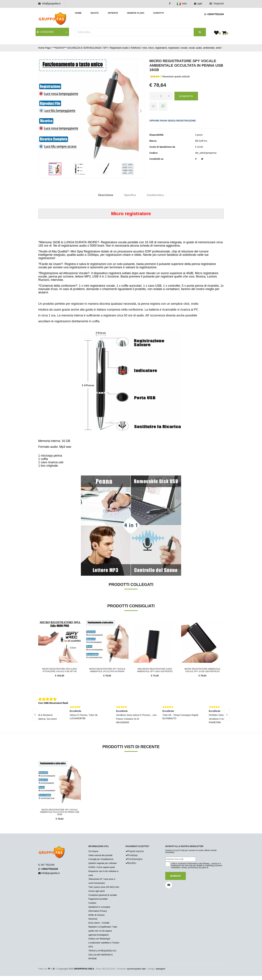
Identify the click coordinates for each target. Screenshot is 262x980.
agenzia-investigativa (99, 935)
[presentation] (35, 715)
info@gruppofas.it (51, 4)
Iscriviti (176, 876)
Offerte (113, 13)
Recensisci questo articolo (176, 77)
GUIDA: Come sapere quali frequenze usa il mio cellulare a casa (103, 871)
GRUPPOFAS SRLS (84, 969)
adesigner (160, 969)
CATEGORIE (45, 32)
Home (78, 13)
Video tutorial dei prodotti (100, 855)
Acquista (186, 96)
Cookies (92, 903)
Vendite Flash (135, 13)
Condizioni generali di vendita (103, 895)
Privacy (206, 864)
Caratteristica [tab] (155, 195)
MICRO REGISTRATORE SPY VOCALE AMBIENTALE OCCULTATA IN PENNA (107, 670)
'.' (39, 763)
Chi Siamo (93, 851)
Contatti (159, 13)
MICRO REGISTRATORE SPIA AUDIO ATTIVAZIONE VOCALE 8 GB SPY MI (60, 670)
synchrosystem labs (136, 969)
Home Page (44, 48)
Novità (95, 13)
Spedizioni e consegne (99, 907)
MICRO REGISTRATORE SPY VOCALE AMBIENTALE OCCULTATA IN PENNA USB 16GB (59, 812)
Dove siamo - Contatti (99, 923)
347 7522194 (48, 865)
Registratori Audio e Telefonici (125, 48)
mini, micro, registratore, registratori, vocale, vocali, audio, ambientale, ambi (182, 48)
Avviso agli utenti (96, 891)
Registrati (217, 4)
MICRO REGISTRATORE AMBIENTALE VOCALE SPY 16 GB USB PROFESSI (202, 670)
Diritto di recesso (96, 915)
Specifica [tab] (130, 195)
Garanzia (93, 919)
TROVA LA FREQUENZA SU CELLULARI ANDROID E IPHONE (102, 955)
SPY (106, 48)
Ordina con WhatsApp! (99, 939)
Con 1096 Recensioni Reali (53, 703)
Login (198, 4)
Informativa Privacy (98, 911)
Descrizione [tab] (106, 195)
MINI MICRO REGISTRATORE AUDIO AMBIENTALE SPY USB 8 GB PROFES (155, 670)
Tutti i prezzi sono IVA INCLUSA (104, 887)
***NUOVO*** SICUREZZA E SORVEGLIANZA (77, 48)
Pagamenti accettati (98, 899)
